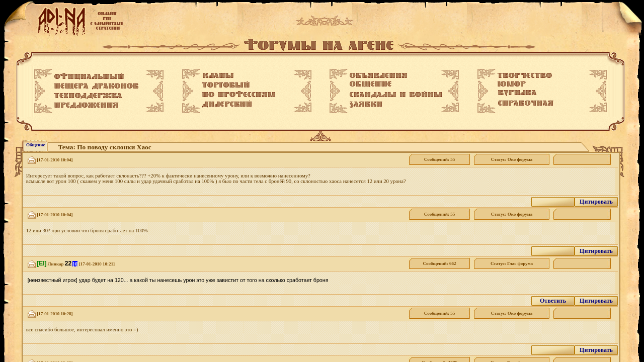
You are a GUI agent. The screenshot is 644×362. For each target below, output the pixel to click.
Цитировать (596, 202)
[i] (75, 264)
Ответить (553, 301)
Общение (35, 145)
